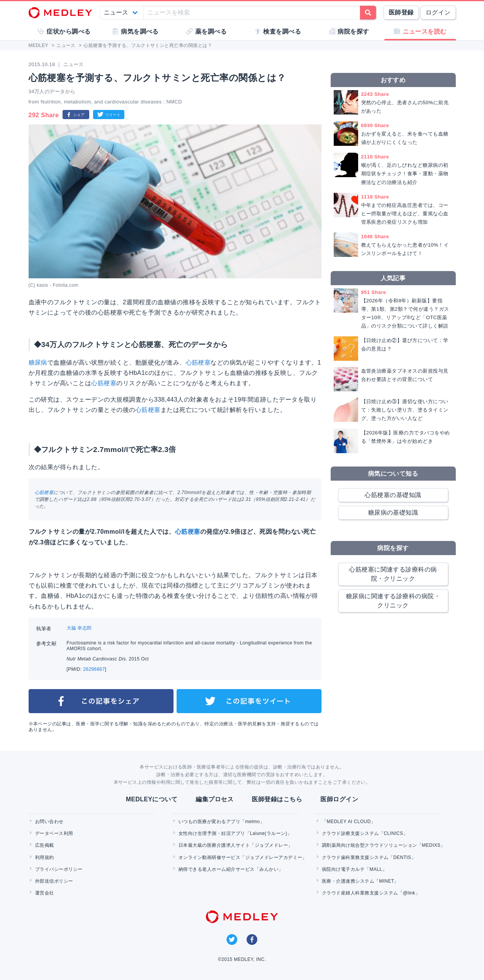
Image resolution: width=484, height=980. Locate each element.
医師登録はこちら (277, 799)
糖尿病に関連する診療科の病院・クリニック (393, 601)
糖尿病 (38, 362)
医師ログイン (339, 799)
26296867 (94, 669)
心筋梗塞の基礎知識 (393, 495)
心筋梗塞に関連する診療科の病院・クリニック (393, 574)
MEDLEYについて (152, 799)
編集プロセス (215, 799)
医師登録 (401, 12)
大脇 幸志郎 (79, 628)
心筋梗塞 (198, 362)
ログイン (438, 12)
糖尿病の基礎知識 (393, 513)
